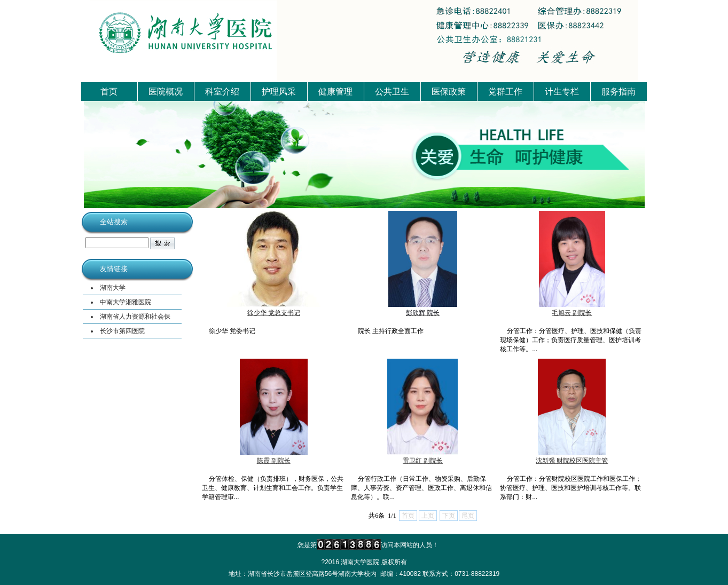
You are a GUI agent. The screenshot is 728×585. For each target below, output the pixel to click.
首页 (109, 92)
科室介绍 (222, 92)
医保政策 (449, 92)
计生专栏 (562, 92)
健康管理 (335, 92)
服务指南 (619, 92)
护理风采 (279, 92)
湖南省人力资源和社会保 (135, 317)
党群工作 (505, 92)
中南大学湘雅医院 (126, 302)
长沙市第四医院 (122, 331)
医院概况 (166, 92)
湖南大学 (113, 288)
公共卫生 (392, 92)
